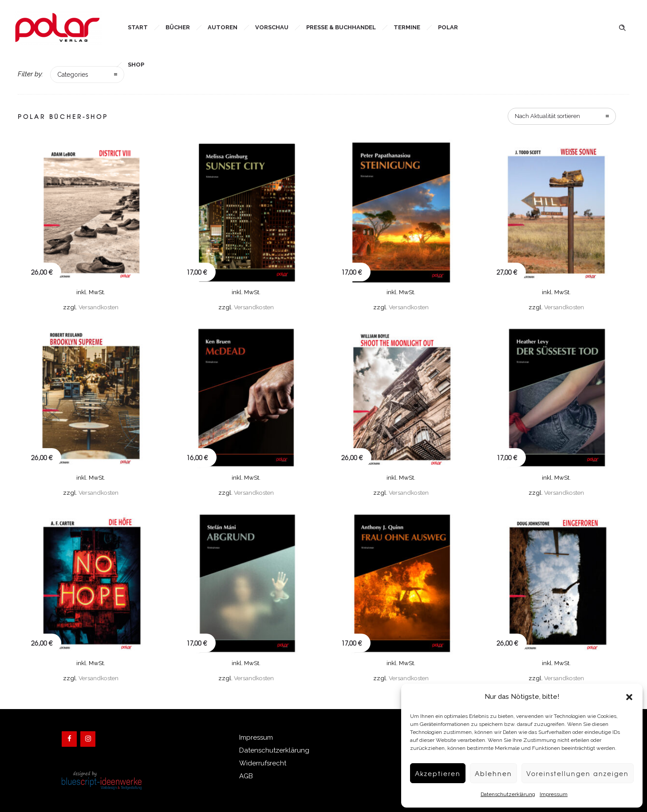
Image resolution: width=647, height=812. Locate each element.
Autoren (223, 27)
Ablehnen (488, 773)
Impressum (549, 794)
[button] (629, 697)
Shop (136, 65)
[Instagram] (88, 739)
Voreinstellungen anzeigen (575, 773)
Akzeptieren (430, 773)
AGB (246, 776)
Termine (407, 27)
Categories (73, 75)
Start (138, 27)
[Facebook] (69, 739)
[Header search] (622, 27)
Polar (448, 27)
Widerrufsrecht (263, 763)
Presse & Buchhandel (341, 27)
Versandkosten (99, 307)
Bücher (178, 27)
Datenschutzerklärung (503, 794)
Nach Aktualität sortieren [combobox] (547, 116)
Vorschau (272, 27)
